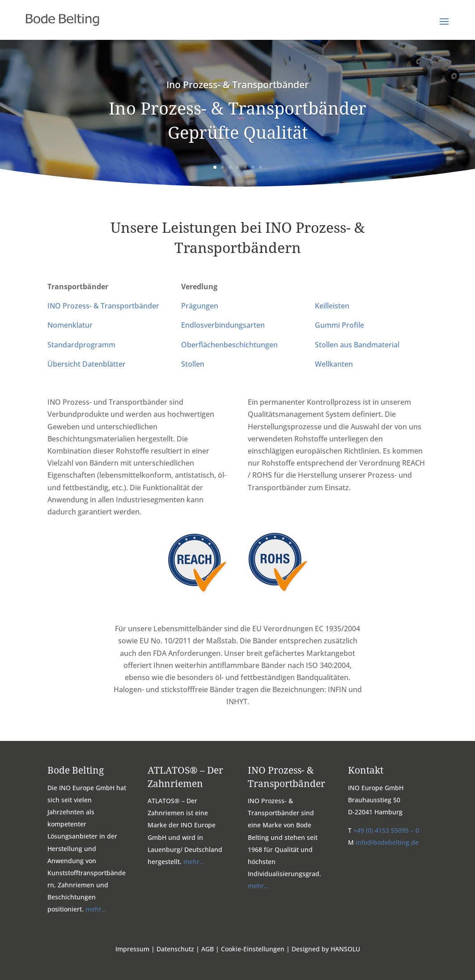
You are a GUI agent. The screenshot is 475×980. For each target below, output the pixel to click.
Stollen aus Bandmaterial (357, 345)
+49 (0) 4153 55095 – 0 (386, 830)
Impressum (132, 949)
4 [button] (238, 167)
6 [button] (253, 167)
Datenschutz (175, 949)
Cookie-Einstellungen (253, 949)
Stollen (193, 364)
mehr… (95, 909)
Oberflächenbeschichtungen (229, 345)
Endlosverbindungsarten (223, 325)
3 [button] (230, 167)
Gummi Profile (339, 325)
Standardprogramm (81, 345)
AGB (208, 949)
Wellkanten (334, 364)
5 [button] (245, 167)
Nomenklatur (70, 325)
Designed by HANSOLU (326, 949)
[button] (444, 27)
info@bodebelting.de (387, 842)
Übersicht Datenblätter (87, 364)
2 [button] (223, 167)
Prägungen (200, 306)
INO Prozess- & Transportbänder (103, 306)
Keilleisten (332, 306)
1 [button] (215, 167)
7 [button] (261, 167)
